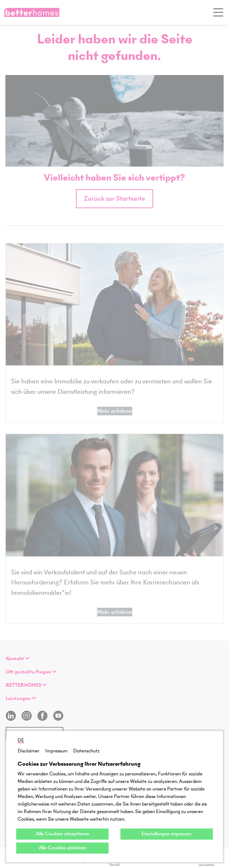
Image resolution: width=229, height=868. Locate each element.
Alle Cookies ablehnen (63, 848)
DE (21, 740)
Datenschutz (86, 751)
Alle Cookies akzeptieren (63, 834)
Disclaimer (29, 751)
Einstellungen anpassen (166, 834)
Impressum (56, 751)
